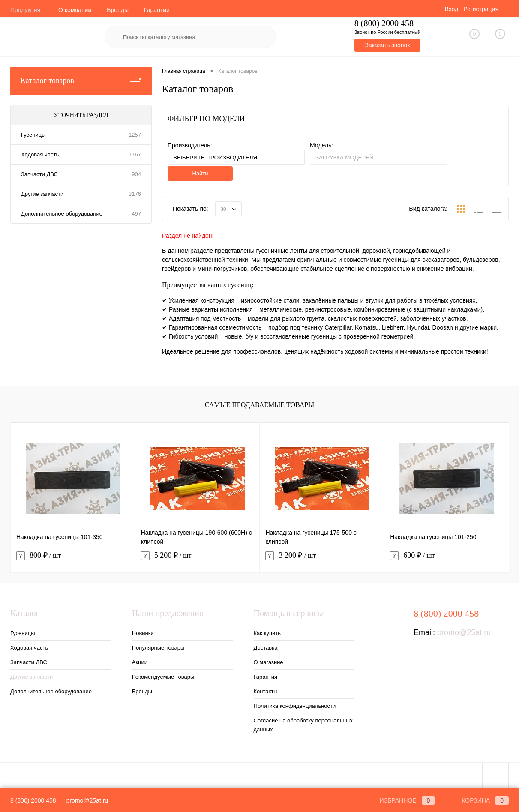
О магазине (268, 662)
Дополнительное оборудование (62, 214)
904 (136, 174)
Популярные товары (158, 648)
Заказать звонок (387, 45)
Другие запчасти (42, 194)
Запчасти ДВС (39, 174)
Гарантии (157, 10)
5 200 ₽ (166, 556)
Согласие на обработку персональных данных (303, 725)
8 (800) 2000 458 (33, 800)
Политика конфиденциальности (295, 706)
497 (136, 214)
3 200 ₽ (291, 556)
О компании (75, 10)
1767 (135, 154)
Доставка (266, 648)
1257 (135, 135)
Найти (200, 173)
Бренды (118, 10)
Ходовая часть (40, 154)
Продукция (25, 10)
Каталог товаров (81, 81)
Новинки (143, 633)
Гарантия (265, 677)
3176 (135, 194)
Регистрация (481, 9)
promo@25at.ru (464, 632)
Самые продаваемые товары (259, 405)
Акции (140, 662)
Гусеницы (33, 135)
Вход (451, 9)
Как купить (267, 633)
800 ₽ (39, 556)
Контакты (266, 691)
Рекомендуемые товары (163, 677)
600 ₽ (412, 556)
